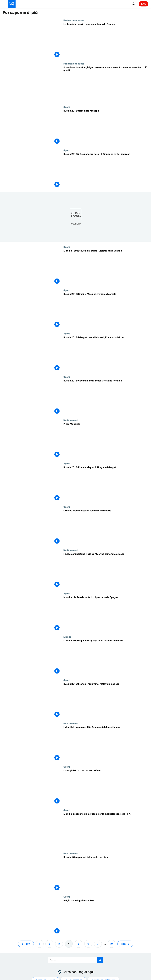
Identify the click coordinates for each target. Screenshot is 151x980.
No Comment (71, 420)
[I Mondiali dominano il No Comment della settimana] (106, 744)
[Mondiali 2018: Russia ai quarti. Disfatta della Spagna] (106, 267)
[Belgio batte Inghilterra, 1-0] (106, 917)
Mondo (67, 637)
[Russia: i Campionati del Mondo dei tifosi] (106, 874)
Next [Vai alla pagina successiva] (124, 944)
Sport (67, 107)
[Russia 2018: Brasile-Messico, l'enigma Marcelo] (106, 311)
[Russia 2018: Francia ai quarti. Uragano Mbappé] (106, 484)
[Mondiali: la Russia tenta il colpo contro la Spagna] (106, 614)
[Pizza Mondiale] (106, 440)
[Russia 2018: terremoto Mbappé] (106, 127)
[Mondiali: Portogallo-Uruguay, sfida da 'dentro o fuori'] (106, 657)
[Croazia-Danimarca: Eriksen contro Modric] (106, 527)
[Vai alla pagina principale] (12, 4)
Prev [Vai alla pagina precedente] (27, 944)
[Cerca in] (75, 960)
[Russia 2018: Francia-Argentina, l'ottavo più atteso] (106, 700)
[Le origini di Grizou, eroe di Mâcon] (106, 787)
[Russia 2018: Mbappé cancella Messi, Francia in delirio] (106, 354)
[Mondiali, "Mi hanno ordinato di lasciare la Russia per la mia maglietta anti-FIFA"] (106, 830)
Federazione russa (74, 20)
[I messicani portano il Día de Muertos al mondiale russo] (106, 570)
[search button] (100, 960)
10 (111, 944)
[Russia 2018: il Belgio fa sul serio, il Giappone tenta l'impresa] (106, 171)
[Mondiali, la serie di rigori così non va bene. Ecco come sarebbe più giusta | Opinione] (106, 84)
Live (144, 4)
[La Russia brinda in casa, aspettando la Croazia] (106, 41)
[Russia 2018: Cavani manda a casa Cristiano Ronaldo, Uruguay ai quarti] (106, 397)
